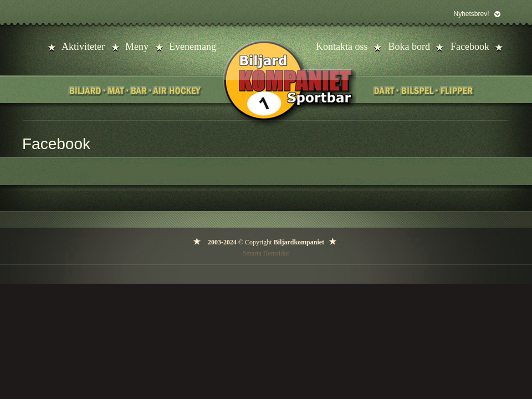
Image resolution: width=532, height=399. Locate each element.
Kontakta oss (342, 47)
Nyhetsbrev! (471, 14)
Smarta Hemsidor (266, 253)
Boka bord (410, 47)
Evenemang (193, 47)
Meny (137, 47)
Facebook (470, 47)
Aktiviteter (83, 47)
